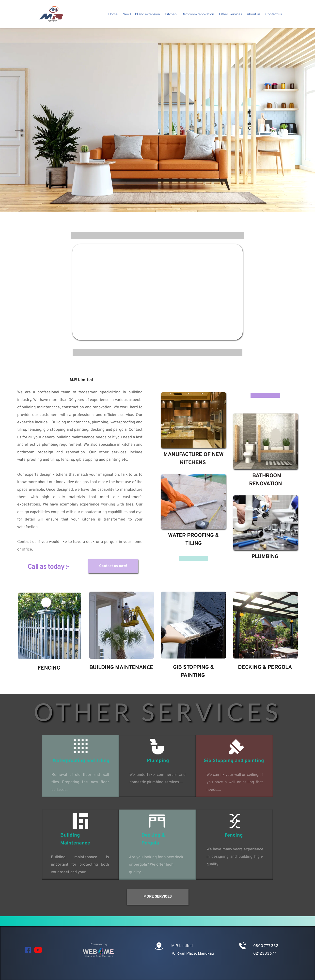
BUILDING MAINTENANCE (122, 668)
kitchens (60, 475)
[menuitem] (113, 14)
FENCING (49, 668)
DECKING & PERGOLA (266, 667)
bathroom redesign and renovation (51, 452)
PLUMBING (265, 557)
